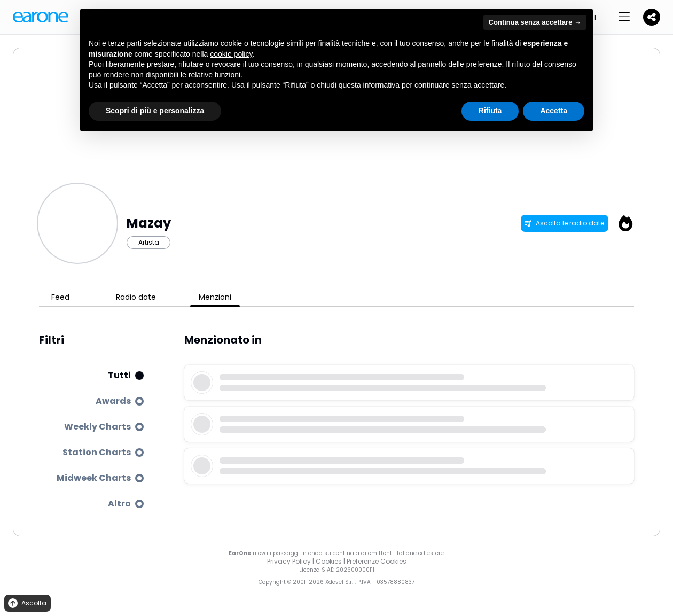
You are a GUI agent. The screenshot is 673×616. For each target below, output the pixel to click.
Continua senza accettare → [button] (535, 22)
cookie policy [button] (231, 54)
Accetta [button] (554, 111)
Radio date (136, 297)
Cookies (329, 561)
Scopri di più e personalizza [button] (155, 111)
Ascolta (26, 603)
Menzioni (215, 297)
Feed (60, 297)
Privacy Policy (289, 561)
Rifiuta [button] (490, 111)
